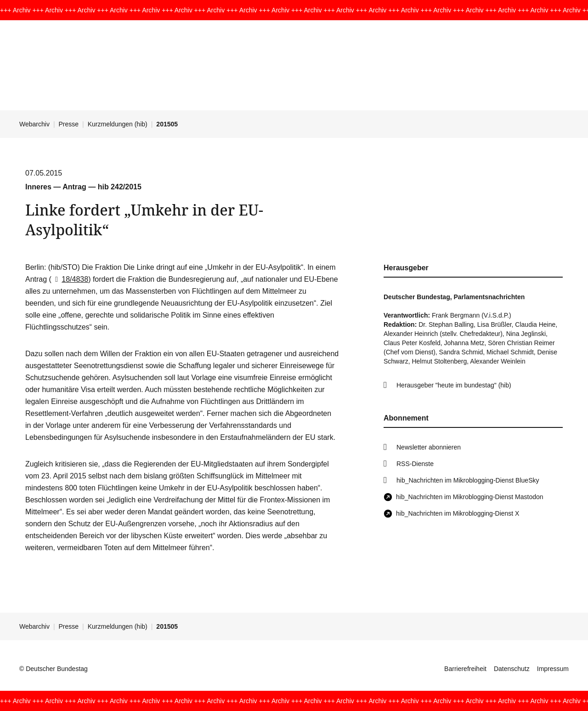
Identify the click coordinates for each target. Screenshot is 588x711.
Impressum (553, 669)
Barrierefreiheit (465, 669)
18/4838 (70, 279)
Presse (69, 124)
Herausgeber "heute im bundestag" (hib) (454, 385)
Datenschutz (512, 669)
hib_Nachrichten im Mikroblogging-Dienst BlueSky (468, 480)
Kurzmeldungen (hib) (118, 124)
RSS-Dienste (415, 464)
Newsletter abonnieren (429, 447)
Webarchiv (34, 124)
